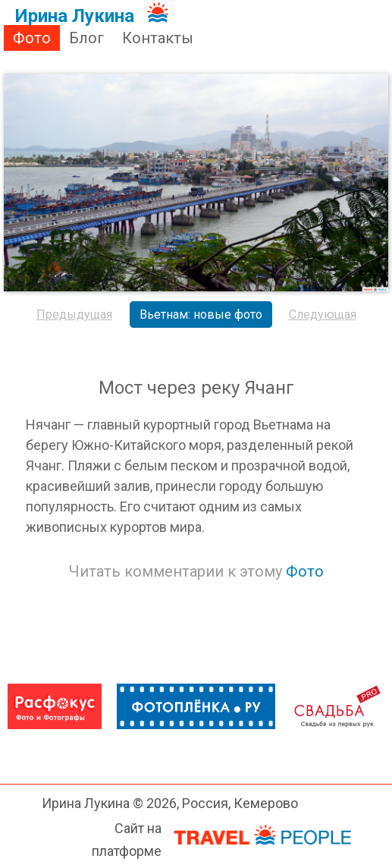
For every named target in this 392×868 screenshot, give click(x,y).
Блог (86, 38)
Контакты (158, 38)
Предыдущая (74, 314)
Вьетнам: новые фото (201, 314)
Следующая (323, 314)
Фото (32, 38)
